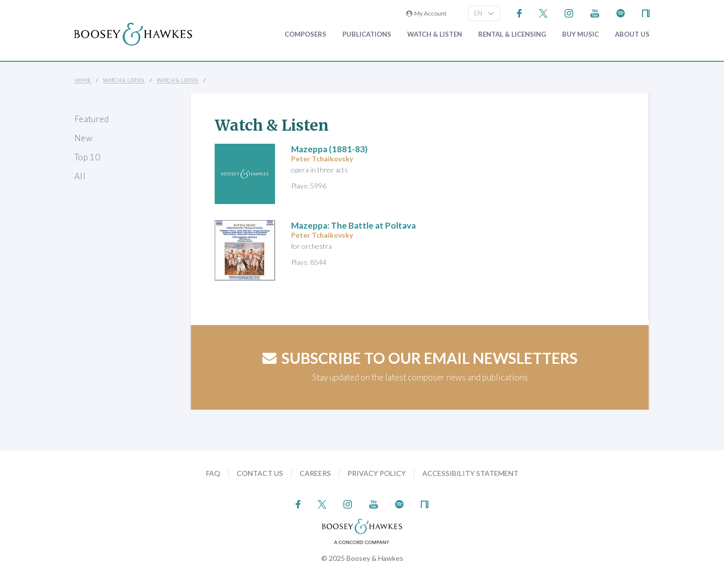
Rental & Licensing (512, 34)
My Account (426, 13)
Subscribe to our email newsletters (420, 358)
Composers (305, 34)
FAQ (213, 473)
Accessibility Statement (470, 473)
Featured (92, 119)
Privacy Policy (377, 473)
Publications (367, 34)
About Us (632, 34)
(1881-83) (329, 149)
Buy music (580, 34)
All (80, 176)
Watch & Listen (435, 34)
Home (83, 80)
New (83, 138)
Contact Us (260, 473)
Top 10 (87, 157)
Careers (315, 473)
